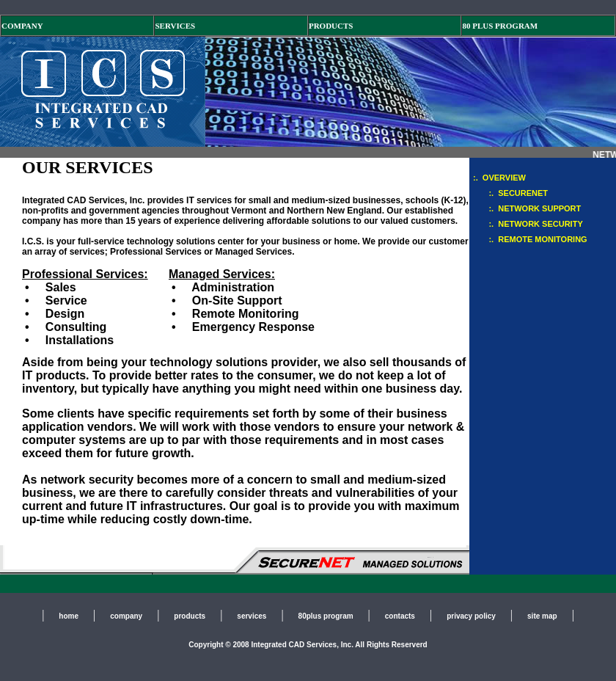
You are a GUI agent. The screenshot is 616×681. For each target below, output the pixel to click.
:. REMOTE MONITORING (530, 239)
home (69, 616)
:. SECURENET (510, 193)
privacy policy (471, 616)
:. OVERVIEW (499, 178)
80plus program (326, 616)
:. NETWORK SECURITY (528, 224)
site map (542, 616)
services (252, 616)
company (126, 616)
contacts (400, 616)
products (190, 616)
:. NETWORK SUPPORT (527, 208)
